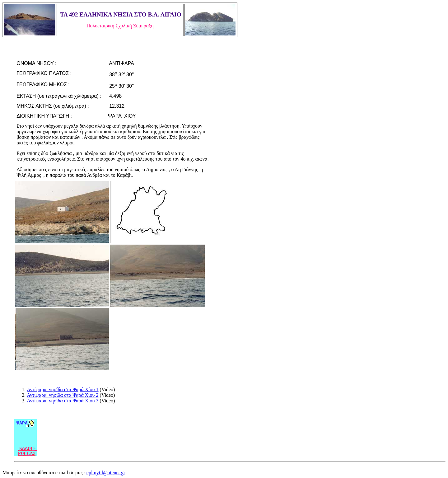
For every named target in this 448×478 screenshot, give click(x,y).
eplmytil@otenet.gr (106, 473)
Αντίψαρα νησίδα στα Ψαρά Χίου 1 (63, 389)
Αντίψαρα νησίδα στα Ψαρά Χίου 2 (63, 395)
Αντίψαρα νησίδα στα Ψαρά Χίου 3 (63, 401)
